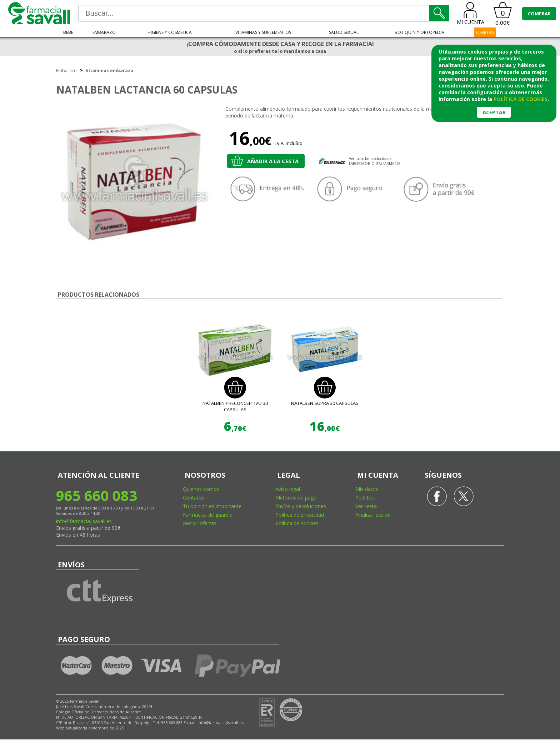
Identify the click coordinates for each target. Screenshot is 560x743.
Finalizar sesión (373, 515)
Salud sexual (344, 32)
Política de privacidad (300, 515)
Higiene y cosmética (170, 32)
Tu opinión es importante (212, 506)
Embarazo (104, 32)
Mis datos (367, 489)
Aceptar (494, 112)
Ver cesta (366, 506)
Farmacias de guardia (208, 515)
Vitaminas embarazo (109, 71)
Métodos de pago (296, 498)
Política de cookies (297, 523)
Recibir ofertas (200, 523)
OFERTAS (485, 32)
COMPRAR (539, 14)
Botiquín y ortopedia (419, 32)
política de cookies (521, 99)
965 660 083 (97, 495)
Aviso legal (288, 489)
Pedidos (365, 498)
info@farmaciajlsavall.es (84, 521)
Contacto (194, 498)
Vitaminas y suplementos (263, 32)
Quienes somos (201, 489)
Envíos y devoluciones (301, 506)
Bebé (68, 32)
